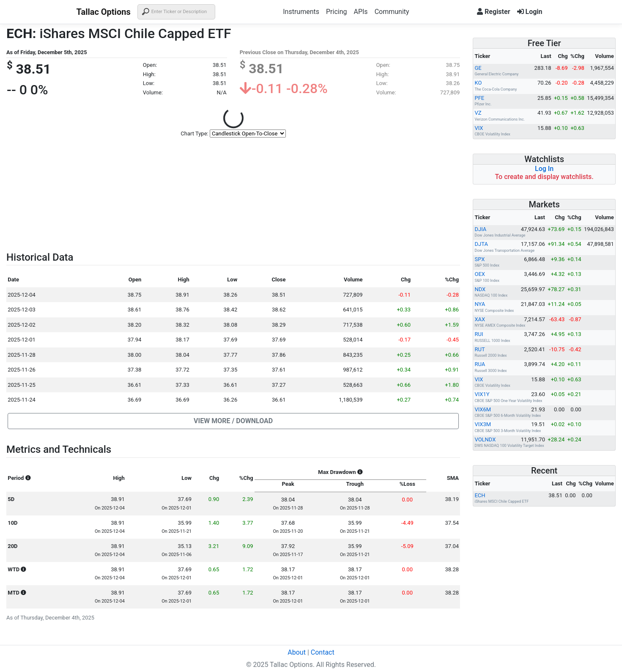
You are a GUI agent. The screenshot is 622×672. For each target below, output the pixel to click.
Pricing (337, 12)
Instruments (301, 12)
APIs (360, 12)
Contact (323, 652)
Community (392, 12)
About (297, 652)
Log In (544, 169)
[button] (233, 421)
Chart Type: (194, 134)
